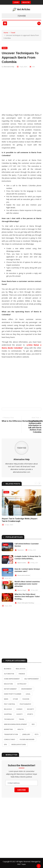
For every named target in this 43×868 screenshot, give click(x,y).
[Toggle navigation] (5, 23)
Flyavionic (21, 550)
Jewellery (26, 734)
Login (16, 2)
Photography (25, 704)
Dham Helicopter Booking (26, 603)
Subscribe (22, 790)
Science (19, 709)
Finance (22, 674)
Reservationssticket (24, 575)
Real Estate (21, 669)
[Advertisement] (21, 92)
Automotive (9, 674)
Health (20, 729)
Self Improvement (32, 679)
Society (19, 714)
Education (8, 684)
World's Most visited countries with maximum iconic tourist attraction (27, 584)
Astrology (22, 684)
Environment (27, 689)
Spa (5, 744)
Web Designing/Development (16, 724)
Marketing (8, 729)
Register (26, 2)
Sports (30, 714)
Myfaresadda (22, 563)
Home (6, 33)
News (6, 699)
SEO (33, 724)
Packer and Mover (27, 739)
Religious (8, 709)
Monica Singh (22, 590)
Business (8, 669)
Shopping (8, 714)
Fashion (26, 699)
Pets (37, 734)
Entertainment (10, 689)
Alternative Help (9, 67)
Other (15, 699)
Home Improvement (12, 679)
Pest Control (10, 704)
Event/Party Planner (13, 694)
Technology (9, 719)
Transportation (11, 734)
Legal (28, 694)
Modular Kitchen (19, 744)
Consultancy (10, 739)
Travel (13, 33)
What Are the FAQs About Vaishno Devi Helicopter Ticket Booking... (27, 597)
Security (31, 709)
